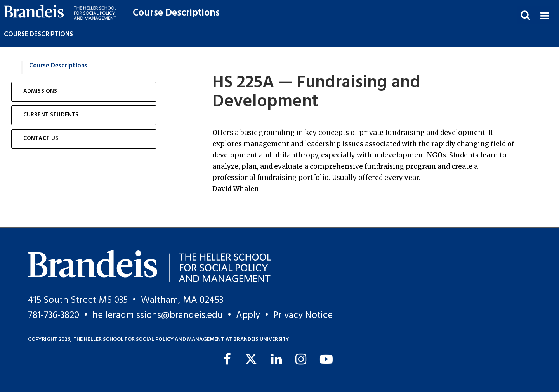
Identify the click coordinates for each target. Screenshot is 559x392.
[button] (544, 15)
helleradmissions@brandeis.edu (158, 315)
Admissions (40, 91)
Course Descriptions (176, 13)
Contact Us (41, 139)
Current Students (51, 115)
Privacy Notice (303, 315)
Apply (248, 315)
